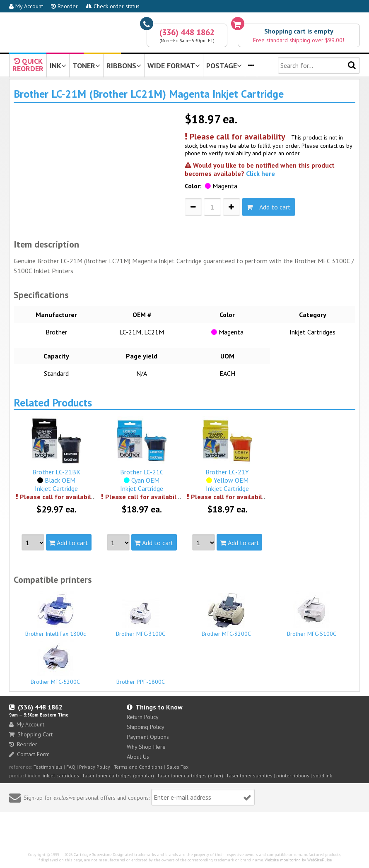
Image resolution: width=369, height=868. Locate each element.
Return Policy (143, 717)
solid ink (323, 775)
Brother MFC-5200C (55, 662)
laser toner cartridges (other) (191, 775)
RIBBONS (124, 66)
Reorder (64, 6)
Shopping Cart (31, 734)
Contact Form (29, 754)
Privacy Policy (95, 767)
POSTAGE (224, 66)
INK (58, 66)
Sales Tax (177, 767)
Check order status (113, 6)
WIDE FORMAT (174, 66)
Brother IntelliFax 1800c (55, 614)
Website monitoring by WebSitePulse (298, 860)
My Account (26, 6)
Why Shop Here (146, 747)
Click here (260, 173)
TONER (86, 66)
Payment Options (148, 737)
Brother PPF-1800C (141, 678)
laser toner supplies (250, 775)
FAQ (71, 767)
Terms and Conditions (138, 767)
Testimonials (48, 767)
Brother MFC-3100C (141, 618)
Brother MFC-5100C (312, 614)
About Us (138, 757)
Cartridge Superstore (93, 855)
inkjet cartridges (61, 775)
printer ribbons (293, 775)
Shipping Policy (146, 727)
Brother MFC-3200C (226, 615)
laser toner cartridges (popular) (118, 775)
